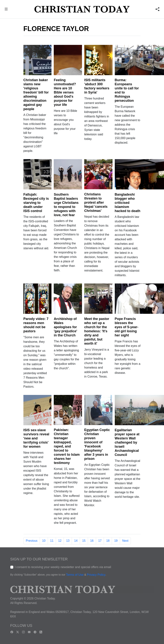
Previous (32, 541)
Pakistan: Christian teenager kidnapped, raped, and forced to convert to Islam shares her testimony (67, 446)
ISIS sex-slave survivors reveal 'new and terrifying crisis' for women (36, 438)
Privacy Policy (96, 575)
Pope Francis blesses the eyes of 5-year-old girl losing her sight (127, 327)
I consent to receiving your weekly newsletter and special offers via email (63, 567)
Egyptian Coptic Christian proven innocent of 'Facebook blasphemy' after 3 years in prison (97, 444)
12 (60, 541)
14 (76, 541)
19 (116, 541)
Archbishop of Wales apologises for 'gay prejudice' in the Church (65, 327)
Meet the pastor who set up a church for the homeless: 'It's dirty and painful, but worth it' (97, 331)
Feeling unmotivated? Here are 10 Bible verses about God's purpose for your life (65, 92)
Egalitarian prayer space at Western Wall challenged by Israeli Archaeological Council (127, 442)
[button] (6, 10)
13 (68, 541)
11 (52, 541)
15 (84, 541)
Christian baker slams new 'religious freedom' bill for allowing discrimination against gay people (36, 94)
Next (125, 541)
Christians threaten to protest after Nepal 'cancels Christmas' (96, 203)
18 (108, 541)
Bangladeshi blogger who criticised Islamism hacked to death (128, 203)
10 (44, 541)
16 (92, 541)
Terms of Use (75, 575)
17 (100, 541)
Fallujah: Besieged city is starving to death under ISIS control (36, 203)
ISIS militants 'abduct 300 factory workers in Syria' (97, 86)
